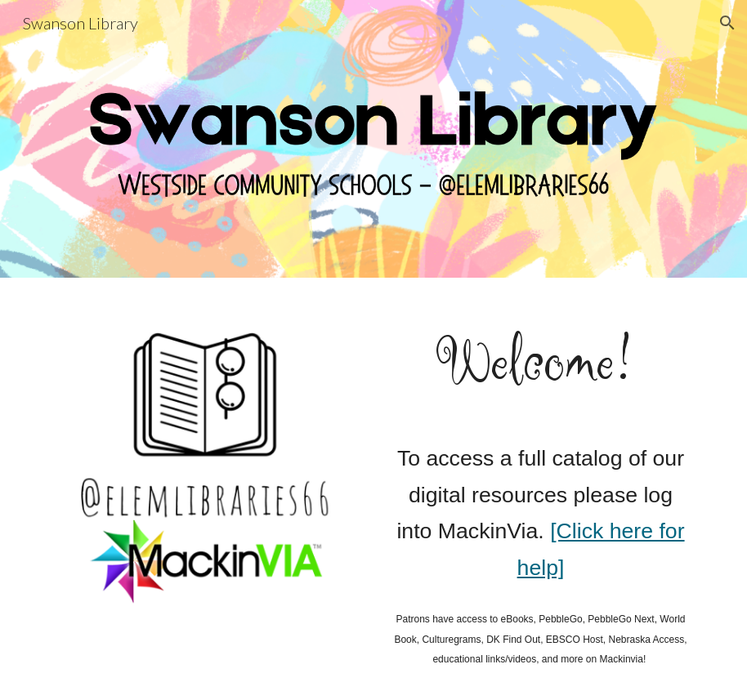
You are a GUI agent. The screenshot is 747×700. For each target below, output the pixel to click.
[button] (727, 23)
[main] (541, 363)
